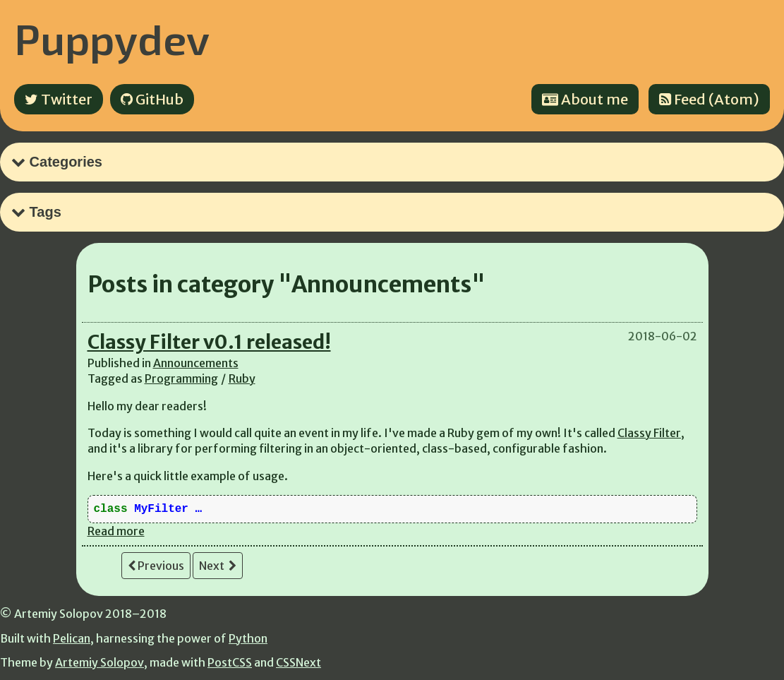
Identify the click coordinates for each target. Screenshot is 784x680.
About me (585, 99)
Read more (116, 531)
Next (218, 566)
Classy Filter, (651, 433)
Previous (156, 566)
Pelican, (73, 638)
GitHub (152, 99)
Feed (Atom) (709, 99)
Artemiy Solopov (99, 662)
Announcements (196, 363)
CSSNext (298, 662)
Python (248, 638)
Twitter (59, 99)
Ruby (242, 378)
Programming (181, 378)
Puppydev (112, 38)
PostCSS (230, 662)
